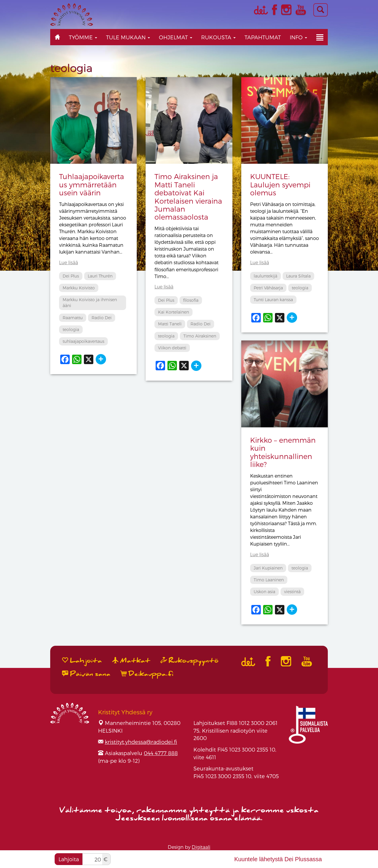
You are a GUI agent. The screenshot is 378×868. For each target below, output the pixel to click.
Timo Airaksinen (200, 336)
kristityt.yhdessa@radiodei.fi (141, 742)
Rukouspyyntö (190, 661)
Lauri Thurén (100, 276)
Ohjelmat (176, 37)
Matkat (131, 661)
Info (298, 37)
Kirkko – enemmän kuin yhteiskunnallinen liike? (283, 452)
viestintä (292, 592)
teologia (71, 329)
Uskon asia (264, 592)
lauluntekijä (265, 276)
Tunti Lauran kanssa (273, 300)
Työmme (83, 37)
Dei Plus (71, 276)
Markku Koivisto (79, 288)
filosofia (191, 300)
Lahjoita (69, 859)
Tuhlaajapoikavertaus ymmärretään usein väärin (92, 184)
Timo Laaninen (269, 580)
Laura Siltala (298, 276)
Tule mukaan (128, 37)
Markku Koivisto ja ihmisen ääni (90, 302)
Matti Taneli (170, 324)
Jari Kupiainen (268, 568)
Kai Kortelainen (173, 312)
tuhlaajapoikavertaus (83, 341)
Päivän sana (86, 674)
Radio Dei (102, 318)
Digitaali (201, 847)
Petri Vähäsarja (268, 288)
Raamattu (73, 318)
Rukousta (218, 37)
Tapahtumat (263, 37)
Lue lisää (69, 262)
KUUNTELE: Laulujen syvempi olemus (280, 184)
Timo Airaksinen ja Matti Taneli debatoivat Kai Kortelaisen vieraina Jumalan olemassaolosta (188, 197)
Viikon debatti (172, 348)
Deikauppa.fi (147, 674)
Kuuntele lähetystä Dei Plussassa (278, 859)
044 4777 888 (161, 753)
